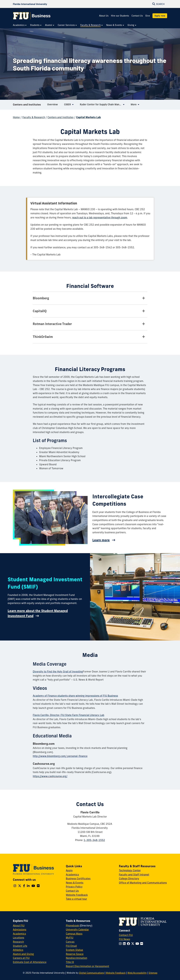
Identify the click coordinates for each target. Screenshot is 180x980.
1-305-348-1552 (94, 840)
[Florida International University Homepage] (30, 4)
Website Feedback (77, 895)
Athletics (18, 950)
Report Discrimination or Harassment (87, 966)
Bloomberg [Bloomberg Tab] (41, 298)
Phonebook (72, 926)
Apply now (160, 16)
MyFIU (70, 938)
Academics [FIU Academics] (19, 934)
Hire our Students (120, 16)
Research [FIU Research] (18, 942)
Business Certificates (78, 878)
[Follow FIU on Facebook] (129, 944)
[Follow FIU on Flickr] (142, 944)
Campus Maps (74, 934)
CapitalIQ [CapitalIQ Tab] (40, 311)
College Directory (129, 878)
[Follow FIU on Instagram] (121, 944)
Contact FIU (126, 935)
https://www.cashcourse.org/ (50, 776)
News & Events (75, 883)
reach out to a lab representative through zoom (100, 217)
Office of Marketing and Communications (143, 883)
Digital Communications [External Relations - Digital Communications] (92, 973)
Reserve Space (75, 954)
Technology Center (130, 870)
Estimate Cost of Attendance (30, 962)
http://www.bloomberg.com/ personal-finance (60, 756)
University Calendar (77, 929)
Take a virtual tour (76, 899)
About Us (104, 16)
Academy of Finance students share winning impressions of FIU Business (75, 696)
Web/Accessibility (137, 973)
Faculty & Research (34, 117)
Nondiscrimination (76, 958)
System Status (74, 950)
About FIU (19, 926)
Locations (19, 938)
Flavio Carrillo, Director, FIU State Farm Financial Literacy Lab (69, 715)
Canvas (70, 942)
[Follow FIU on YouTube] (138, 944)
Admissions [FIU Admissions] (20, 929)
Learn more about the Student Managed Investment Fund (38, 613)
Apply (69, 870)
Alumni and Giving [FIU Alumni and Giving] (23, 954)
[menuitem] (20, 25)
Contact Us (137, 16)
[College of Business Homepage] (32, 16)
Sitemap (153, 973)
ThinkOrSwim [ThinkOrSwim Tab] (43, 337)
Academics (72, 875)
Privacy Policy (74, 887)
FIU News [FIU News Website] (125, 939)
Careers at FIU (21, 958)
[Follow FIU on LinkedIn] (125, 944)
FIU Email (71, 946)
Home (16, 117)
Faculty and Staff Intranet (134, 875)
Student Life (20, 946)
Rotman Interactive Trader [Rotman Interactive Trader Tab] (52, 324)
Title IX (70, 962)
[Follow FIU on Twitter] (133, 944)
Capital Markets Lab (88, 117)
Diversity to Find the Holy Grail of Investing (58, 671)
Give (148, 16)
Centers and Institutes (27, 105)
